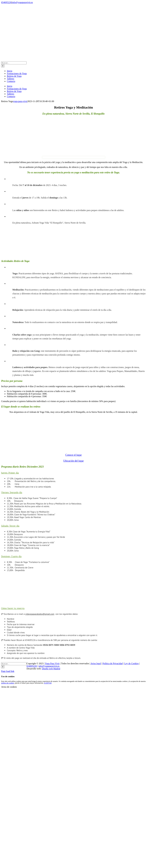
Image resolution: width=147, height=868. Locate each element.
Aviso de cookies (9, 687)
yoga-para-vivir (20, 101)
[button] (10, 473)
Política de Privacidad (113, 663)
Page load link (8, 671)
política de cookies (8, 683)
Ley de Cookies (131, 663)
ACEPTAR (48, 683)
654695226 (6, 2)
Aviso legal (96, 663)
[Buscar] (3, 66)
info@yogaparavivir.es (22, 2)
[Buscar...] (14, 63)
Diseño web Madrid (51, 669)
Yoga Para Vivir (52, 663)
